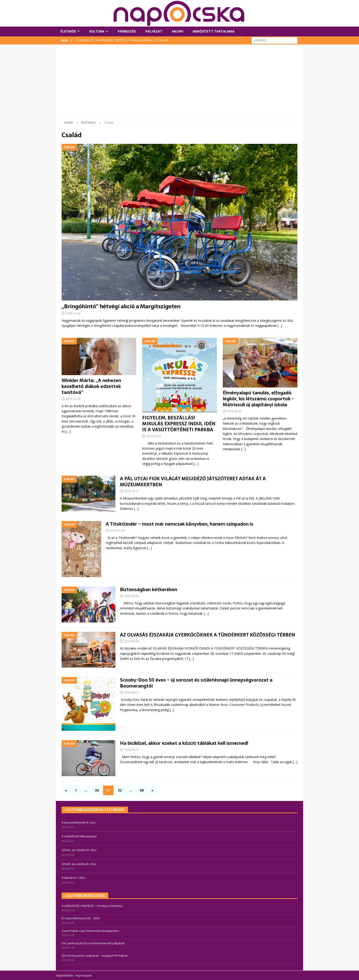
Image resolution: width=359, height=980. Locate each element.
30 (97, 790)
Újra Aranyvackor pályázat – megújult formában (95, 955)
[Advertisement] (179, 85)
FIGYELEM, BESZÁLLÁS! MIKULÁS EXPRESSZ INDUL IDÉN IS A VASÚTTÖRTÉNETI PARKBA (179, 424)
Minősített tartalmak (214, 31)
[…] (280, 326)
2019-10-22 (154, 436)
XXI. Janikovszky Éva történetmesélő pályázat (93, 943)
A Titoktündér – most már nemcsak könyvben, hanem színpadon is (179, 524)
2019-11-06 (73, 313)
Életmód (68, 31)
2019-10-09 (117, 530)
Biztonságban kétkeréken (149, 590)
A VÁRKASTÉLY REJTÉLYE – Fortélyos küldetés (92, 906)
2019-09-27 (131, 692)
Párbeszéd (127, 31)
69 (142, 790)
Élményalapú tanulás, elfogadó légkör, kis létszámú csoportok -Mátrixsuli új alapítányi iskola (258, 399)
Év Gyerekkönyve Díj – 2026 (81, 918)
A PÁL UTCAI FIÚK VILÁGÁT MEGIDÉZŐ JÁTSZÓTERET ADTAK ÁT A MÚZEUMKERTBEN (193, 482)
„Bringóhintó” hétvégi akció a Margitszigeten (121, 306)
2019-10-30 (73, 399)
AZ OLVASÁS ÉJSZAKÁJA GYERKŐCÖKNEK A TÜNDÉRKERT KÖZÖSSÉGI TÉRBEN (208, 635)
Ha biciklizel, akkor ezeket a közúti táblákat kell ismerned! (184, 743)
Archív (178, 31)
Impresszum (84, 976)
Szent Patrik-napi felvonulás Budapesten (90, 931)
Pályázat (154, 31)
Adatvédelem (65, 976)
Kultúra (97, 31)
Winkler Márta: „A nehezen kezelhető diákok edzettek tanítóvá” (91, 386)
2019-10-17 (131, 491)
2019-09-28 (131, 641)
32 (120, 790)
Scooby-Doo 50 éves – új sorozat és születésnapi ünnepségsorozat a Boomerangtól (196, 683)
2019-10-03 (131, 596)
